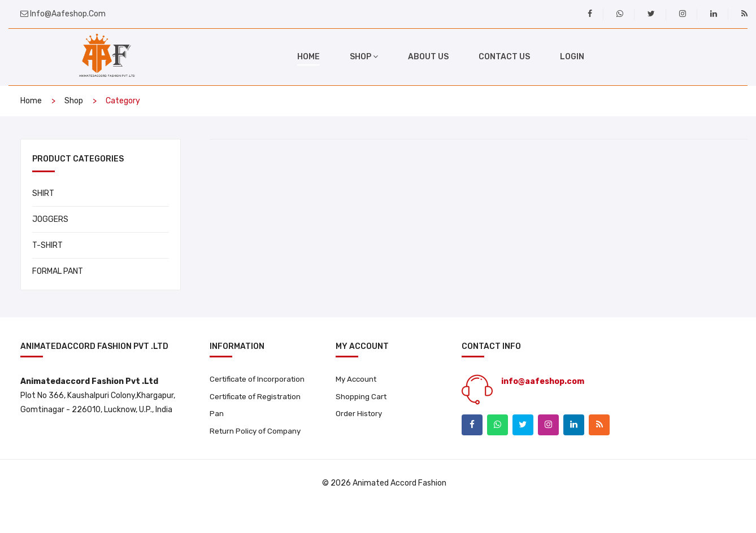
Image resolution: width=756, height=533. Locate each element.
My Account (357, 380)
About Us (428, 57)
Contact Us (504, 57)
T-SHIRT (47, 245)
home (309, 57)
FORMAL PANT (58, 271)
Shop (74, 101)
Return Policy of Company (258, 456)
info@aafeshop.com (67, 14)
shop (364, 57)
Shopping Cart (362, 398)
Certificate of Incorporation (235, 385)
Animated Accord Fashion (399, 509)
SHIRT (43, 193)
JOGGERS (50, 219)
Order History (360, 416)
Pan (217, 438)
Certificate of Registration (235, 415)
